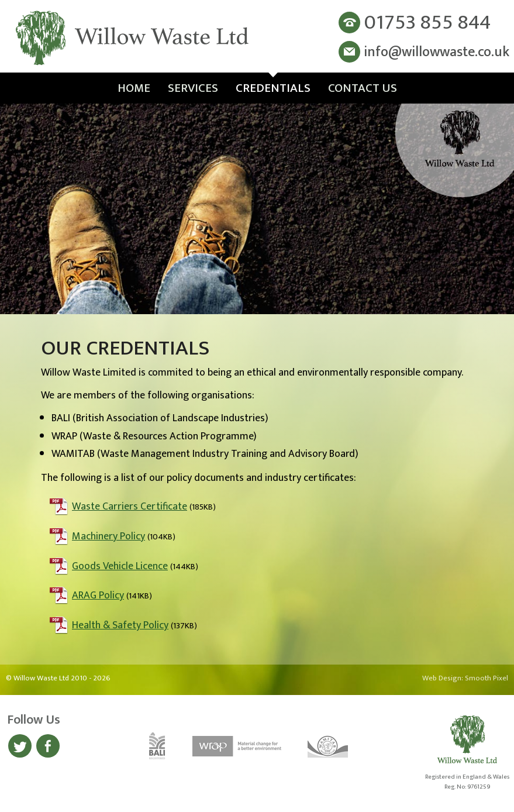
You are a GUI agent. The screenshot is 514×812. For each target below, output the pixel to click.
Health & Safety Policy (120, 625)
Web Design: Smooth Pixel (465, 678)
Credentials (273, 88)
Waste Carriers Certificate (130, 507)
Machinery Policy (108, 536)
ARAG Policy (98, 596)
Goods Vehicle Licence (120, 566)
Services (193, 88)
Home (134, 88)
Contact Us (363, 88)
